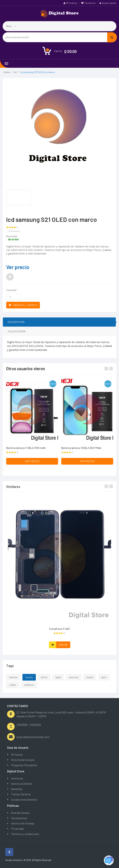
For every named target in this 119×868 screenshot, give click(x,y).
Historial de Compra (23, 760)
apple (58, 680)
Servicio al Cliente (22, 784)
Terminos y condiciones (25, 834)
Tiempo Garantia (21, 794)
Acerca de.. (18, 778)
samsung (74, 680)
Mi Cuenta (72, 3)
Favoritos (90, 3)
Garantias (17, 789)
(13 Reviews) (14, 231)
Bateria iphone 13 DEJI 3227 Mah (81, 448)
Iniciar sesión (109, 3)
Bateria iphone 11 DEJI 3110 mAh (26, 448)
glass (104, 680)
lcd (15, 72)
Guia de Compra (20, 813)
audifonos (29, 688)
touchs (29, 680)
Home (7, 72)
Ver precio (18, 267)
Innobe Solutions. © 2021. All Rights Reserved (28, 860)
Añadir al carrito (23, 305)
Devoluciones (19, 818)
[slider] (12, 228)
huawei (90, 680)
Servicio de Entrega (23, 823)
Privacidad (17, 829)
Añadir (63, 648)
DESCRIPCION (16, 325)
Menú (11, 26)
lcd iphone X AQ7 (60, 631)
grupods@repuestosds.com (33, 737)
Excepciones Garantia (24, 799)
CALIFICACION (17, 334)
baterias (14, 680)
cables (13, 688)
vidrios (44, 680)
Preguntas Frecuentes (24, 765)
